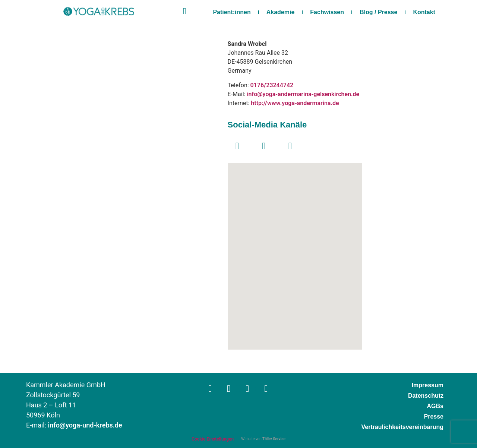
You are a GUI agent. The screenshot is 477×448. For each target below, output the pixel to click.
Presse (434, 417)
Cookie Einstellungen (213, 439)
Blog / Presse (378, 12)
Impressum (428, 385)
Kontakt (424, 12)
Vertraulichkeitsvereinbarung (402, 427)
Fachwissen (327, 12)
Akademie (281, 12)
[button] (295, 250)
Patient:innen (232, 12)
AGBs (435, 406)
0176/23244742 (272, 85)
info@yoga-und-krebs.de (85, 425)
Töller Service (274, 439)
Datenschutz (426, 396)
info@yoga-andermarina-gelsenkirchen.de (303, 94)
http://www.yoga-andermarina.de (295, 103)
